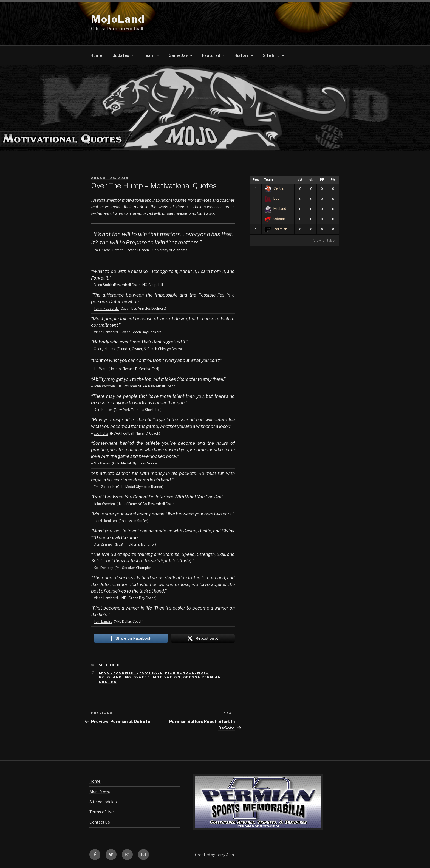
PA (333, 180)
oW (300, 180)
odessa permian (202, 677)
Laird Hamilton (105, 521)
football (151, 673)
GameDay (181, 55)
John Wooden (104, 386)
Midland (275, 209)
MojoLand (118, 19)
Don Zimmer (104, 544)
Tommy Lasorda (106, 308)
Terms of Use (102, 812)
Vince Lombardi (106, 332)
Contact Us (100, 822)
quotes (108, 682)
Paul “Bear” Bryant (108, 250)
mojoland (111, 677)
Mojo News (100, 791)
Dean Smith (103, 285)
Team (152, 55)
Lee (272, 198)
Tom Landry (103, 622)
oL (311, 180)
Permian (276, 229)
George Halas (104, 349)
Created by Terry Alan (214, 855)
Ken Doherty (103, 568)
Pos (256, 180)
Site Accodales (103, 802)
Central (274, 188)
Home (96, 55)
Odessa (275, 219)
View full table (324, 241)
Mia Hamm (102, 463)
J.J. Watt (100, 369)
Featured (214, 55)
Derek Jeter (103, 410)
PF (322, 180)
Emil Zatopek (104, 487)
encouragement (118, 673)
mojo (203, 673)
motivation (167, 677)
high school (180, 673)
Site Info (274, 55)
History (244, 55)
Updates (123, 55)
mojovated (138, 677)
